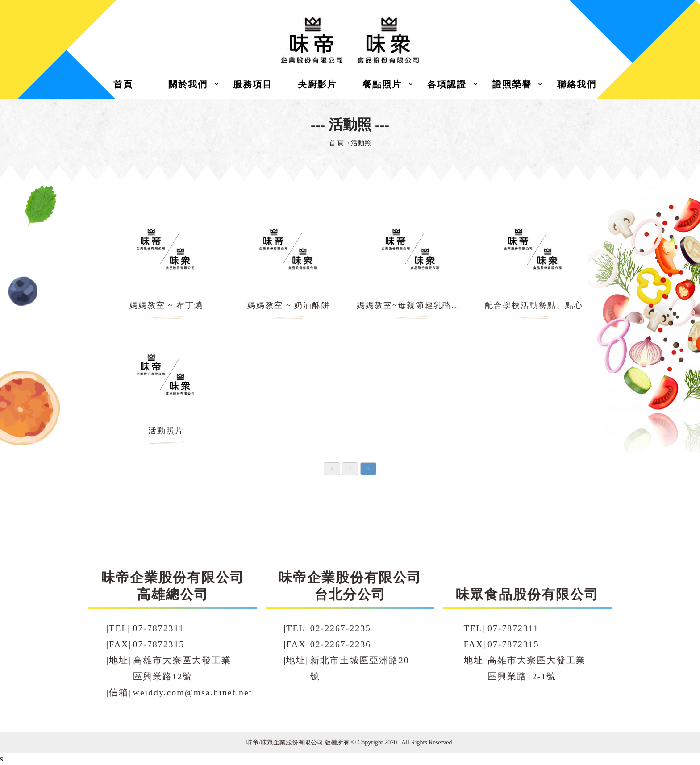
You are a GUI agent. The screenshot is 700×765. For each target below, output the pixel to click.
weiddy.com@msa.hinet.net (193, 692)
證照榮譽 (512, 84)
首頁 (123, 84)
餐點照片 (382, 84)
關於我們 (188, 84)
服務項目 (253, 84)
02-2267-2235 (341, 628)
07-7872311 (159, 628)
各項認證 (447, 84)
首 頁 (337, 143)
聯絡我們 (577, 84)
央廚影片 (317, 84)
